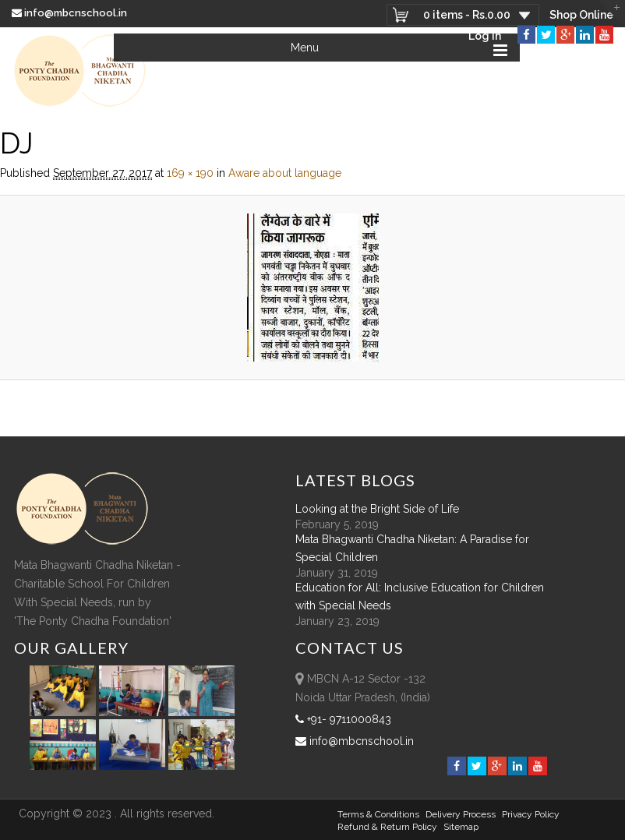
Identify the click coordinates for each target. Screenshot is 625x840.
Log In (485, 36)
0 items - (467, 15)
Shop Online (581, 15)
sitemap (461, 827)
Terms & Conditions (378, 814)
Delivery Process (461, 814)
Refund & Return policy (387, 827)
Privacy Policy (531, 814)
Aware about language (285, 173)
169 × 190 (190, 173)
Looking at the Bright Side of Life (377, 509)
